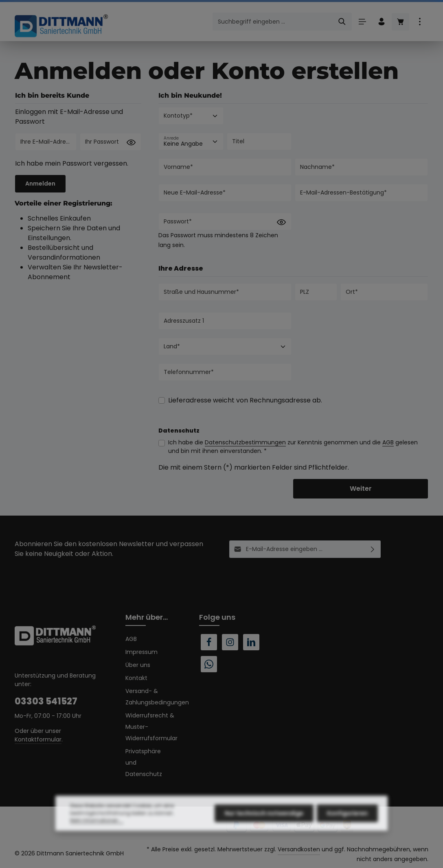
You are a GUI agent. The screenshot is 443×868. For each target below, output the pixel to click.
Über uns (138, 665)
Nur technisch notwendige (264, 828)
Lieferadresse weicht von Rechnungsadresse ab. (245, 400)
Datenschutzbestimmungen (245, 442)
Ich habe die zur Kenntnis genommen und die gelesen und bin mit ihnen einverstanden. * (293, 447)
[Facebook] (209, 642)
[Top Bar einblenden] (420, 22)
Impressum (141, 652)
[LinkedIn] (251, 642)
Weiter (361, 489)
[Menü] (362, 22)
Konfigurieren (347, 828)
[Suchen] (342, 22)
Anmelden (40, 184)
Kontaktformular (38, 739)
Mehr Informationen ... (97, 835)
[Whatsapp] (209, 664)
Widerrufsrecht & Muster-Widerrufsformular (151, 727)
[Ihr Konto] (381, 22)
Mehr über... (147, 617)
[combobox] (273, 22)
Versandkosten (299, 849)
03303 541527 (46, 701)
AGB (388, 442)
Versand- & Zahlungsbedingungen (157, 697)
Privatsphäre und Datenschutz (144, 763)
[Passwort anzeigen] (131, 142)
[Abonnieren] (373, 549)
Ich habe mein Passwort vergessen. (72, 163)
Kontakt (136, 678)
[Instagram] (230, 642)
